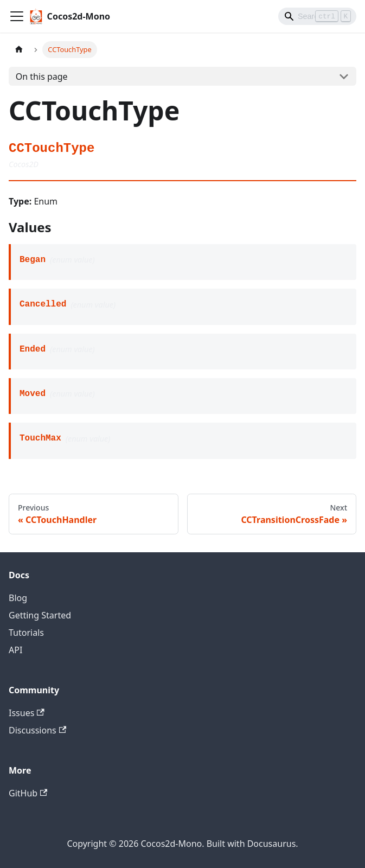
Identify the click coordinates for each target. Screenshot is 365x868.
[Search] (317, 16)
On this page (42, 76)
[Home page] (19, 50)
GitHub (28, 793)
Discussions (37, 730)
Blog (18, 598)
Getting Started (40, 615)
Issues (27, 713)
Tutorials (26, 633)
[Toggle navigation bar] (17, 16)
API (15, 650)
